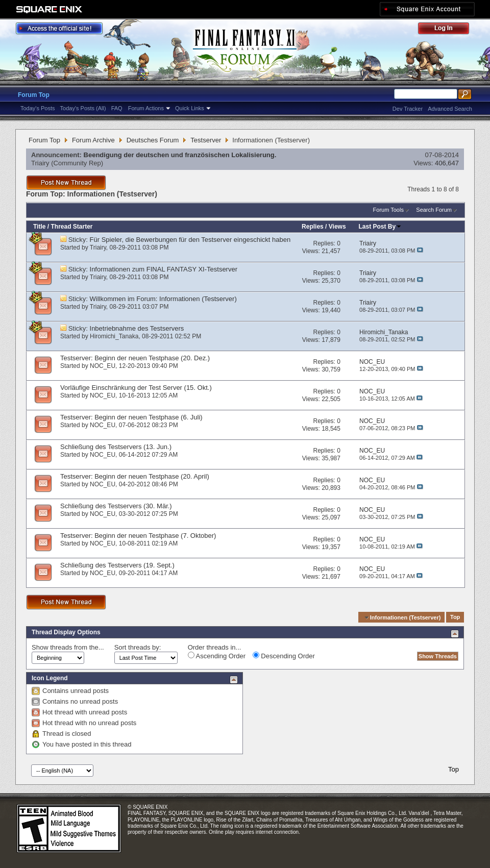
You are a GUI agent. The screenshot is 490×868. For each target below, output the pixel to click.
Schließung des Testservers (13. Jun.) (116, 447)
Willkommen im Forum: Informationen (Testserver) (163, 299)
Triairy (40, 163)
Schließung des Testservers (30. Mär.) (116, 506)
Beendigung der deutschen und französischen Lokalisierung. (180, 155)
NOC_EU (103, 366)
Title (39, 227)
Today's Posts (38, 108)
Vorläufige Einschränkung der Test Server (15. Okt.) (136, 388)
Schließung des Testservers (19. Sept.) (117, 565)
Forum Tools (388, 210)
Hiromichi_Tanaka (114, 336)
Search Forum (434, 210)
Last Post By (381, 227)
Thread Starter (71, 227)
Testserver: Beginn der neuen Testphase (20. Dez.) (135, 358)
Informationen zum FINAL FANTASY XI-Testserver (164, 269)
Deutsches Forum (153, 140)
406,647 (447, 163)
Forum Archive (93, 140)
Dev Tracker (408, 109)
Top (455, 617)
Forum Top (34, 95)
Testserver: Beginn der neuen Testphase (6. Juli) (131, 417)
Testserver (206, 140)
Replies (313, 227)
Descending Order (284, 656)
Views (337, 227)
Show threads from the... (68, 647)
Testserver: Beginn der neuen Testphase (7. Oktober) (138, 536)
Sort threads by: (138, 647)
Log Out (449, 30)
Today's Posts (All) (83, 108)
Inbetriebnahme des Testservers (137, 328)
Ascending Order (217, 656)
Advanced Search (450, 109)
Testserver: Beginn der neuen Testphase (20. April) (135, 476)
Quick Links (190, 108)
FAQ (117, 108)
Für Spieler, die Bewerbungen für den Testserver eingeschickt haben (190, 240)
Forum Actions (146, 108)
